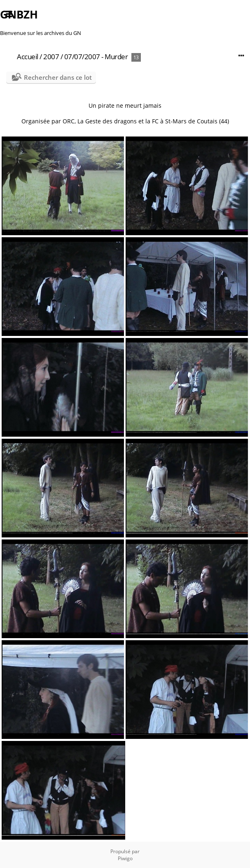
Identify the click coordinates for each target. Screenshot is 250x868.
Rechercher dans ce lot (58, 77)
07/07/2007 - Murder (96, 57)
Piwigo (125, 858)
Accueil (28, 57)
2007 (51, 57)
